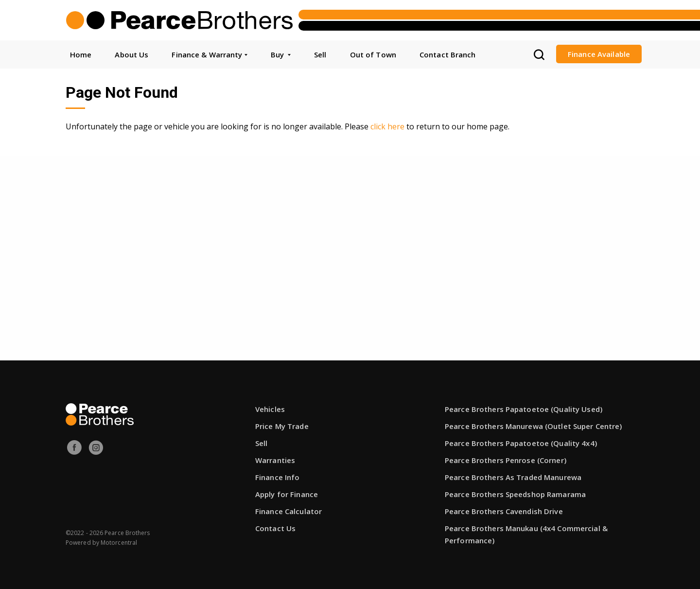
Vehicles (270, 409)
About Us (131, 54)
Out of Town (373, 54)
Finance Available (599, 54)
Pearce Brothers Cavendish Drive (504, 511)
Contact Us (275, 528)
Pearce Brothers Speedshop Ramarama (515, 494)
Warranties (275, 460)
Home (81, 54)
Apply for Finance (287, 494)
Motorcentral (119, 543)
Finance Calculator (289, 511)
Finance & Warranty (209, 54)
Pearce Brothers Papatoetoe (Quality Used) (524, 409)
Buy (281, 54)
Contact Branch (448, 54)
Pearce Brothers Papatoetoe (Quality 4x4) (521, 443)
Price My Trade (282, 426)
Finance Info (277, 477)
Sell (320, 54)
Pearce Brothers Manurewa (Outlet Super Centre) (534, 426)
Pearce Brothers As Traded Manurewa (513, 477)
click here (387, 126)
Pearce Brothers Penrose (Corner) (506, 460)
